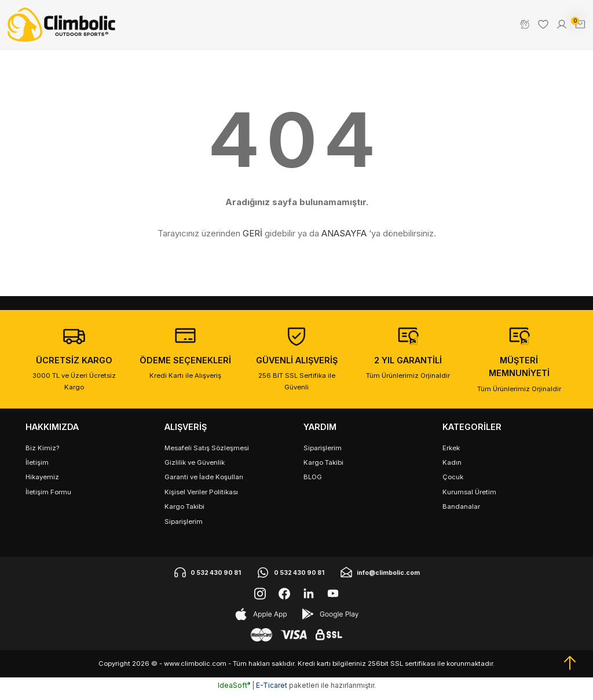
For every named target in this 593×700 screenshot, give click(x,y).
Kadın (452, 469)
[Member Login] (558, 28)
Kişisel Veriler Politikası (201, 498)
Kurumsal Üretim (469, 498)
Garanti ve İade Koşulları (204, 483)
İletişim (37, 469)
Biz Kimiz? (42, 454)
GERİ (252, 240)
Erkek (451, 454)
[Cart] (577, 28)
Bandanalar (461, 513)
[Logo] (64, 28)
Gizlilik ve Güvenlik (195, 469)
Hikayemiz (42, 483)
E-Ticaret (272, 692)
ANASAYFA (344, 240)
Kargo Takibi (184, 513)
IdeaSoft (234, 692)
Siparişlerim (184, 528)
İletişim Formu (48, 498)
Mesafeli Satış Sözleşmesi (207, 454)
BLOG (313, 483)
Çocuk (453, 483)
